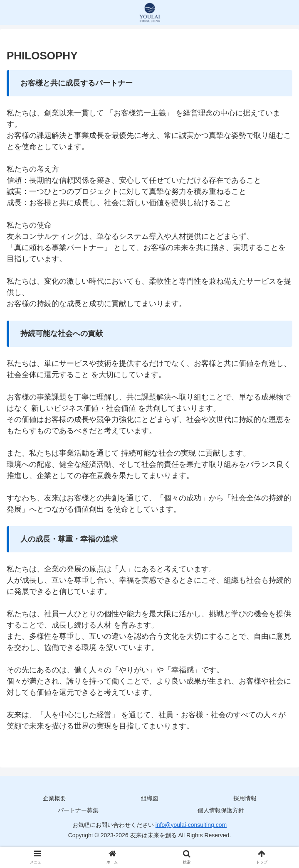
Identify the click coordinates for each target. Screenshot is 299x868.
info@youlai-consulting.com (191, 825)
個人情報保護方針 (221, 810)
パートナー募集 (78, 810)
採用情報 (245, 798)
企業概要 (54, 798)
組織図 (150, 798)
